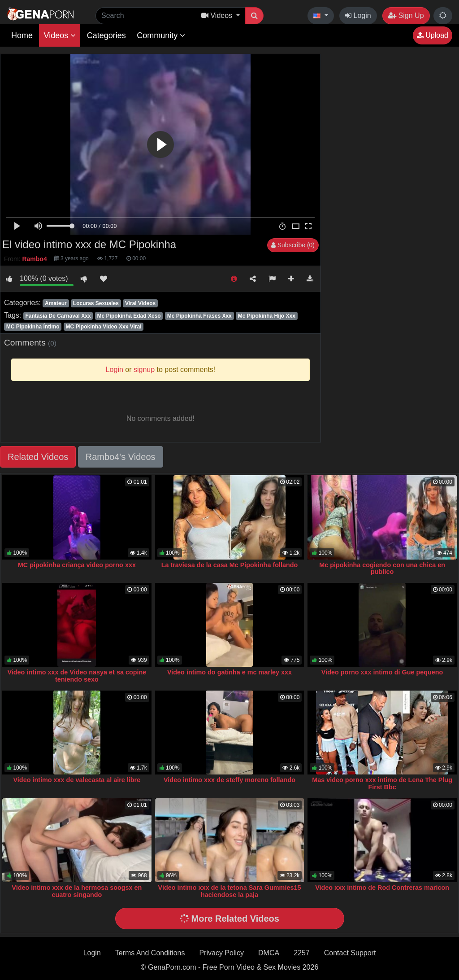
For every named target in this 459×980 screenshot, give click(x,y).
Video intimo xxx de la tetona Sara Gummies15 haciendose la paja (230, 891)
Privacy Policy (221, 953)
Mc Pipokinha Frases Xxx (199, 316)
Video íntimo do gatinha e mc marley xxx (229, 672)
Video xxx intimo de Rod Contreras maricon (382, 888)
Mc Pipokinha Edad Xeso (129, 316)
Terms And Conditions (150, 953)
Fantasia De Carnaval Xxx (58, 316)
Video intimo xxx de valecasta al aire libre (77, 780)
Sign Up (406, 15)
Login (358, 15)
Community (161, 35)
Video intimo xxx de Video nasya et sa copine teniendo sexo (77, 676)
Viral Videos (140, 303)
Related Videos (38, 457)
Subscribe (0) (293, 245)
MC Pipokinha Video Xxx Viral (104, 327)
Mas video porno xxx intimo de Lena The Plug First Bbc (382, 783)
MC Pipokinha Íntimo (33, 327)
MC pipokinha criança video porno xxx (77, 565)
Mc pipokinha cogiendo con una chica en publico (382, 569)
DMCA (269, 953)
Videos (60, 35)
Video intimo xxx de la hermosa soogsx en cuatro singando (77, 891)
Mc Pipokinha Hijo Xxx (267, 316)
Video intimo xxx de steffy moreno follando (229, 780)
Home (22, 35)
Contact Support (350, 953)
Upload (433, 35)
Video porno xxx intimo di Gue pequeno (382, 672)
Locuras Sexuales (96, 303)
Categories (106, 35)
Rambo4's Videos (121, 457)
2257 (302, 953)
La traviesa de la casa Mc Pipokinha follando (230, 565)
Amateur (56, 303)
